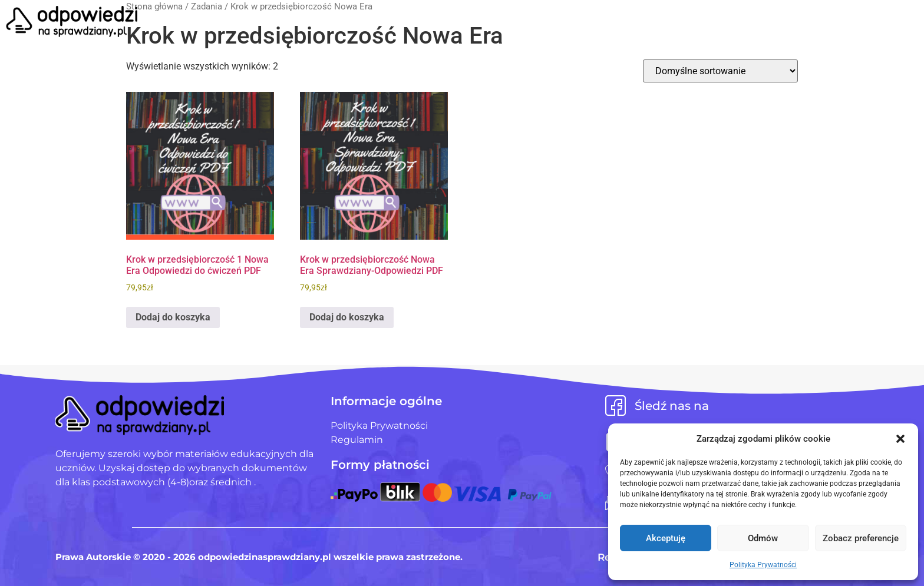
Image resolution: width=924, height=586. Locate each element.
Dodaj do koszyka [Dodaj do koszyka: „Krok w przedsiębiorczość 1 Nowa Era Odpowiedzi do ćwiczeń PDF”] (173, 317)
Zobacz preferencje (861, 538)
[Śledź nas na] (616, 405)
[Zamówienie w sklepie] (720, 71)
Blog (564, 23)
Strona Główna (359, 23)
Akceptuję (666, 538)
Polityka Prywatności (763, 565)
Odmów (763, 538)
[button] (900, 439)
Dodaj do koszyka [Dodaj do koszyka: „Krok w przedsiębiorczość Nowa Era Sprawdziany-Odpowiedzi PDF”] (347, 317)
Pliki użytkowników (478, 23)
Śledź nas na (672, 406)
